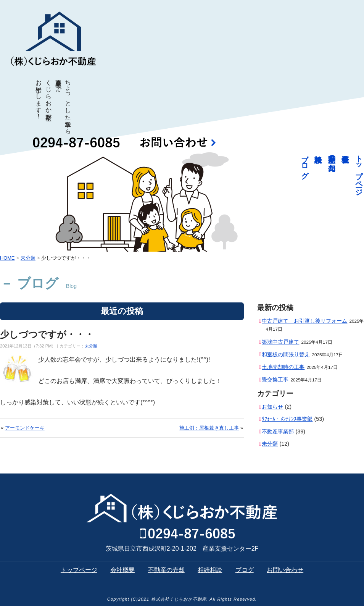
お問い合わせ (285, 570)
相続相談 (210, 570)
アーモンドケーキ (25, 428)
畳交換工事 (275, 380)
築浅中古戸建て (280, 342)
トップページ (359, 171)
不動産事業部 (278, 431)
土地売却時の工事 (283, 367)
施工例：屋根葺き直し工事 (209, 428)
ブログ (305, 163)
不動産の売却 (332, 154)
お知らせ (272, 407)
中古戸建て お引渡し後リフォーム (304, 321)
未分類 (91, 346)
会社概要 (122, 570)
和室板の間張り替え (286, 354)
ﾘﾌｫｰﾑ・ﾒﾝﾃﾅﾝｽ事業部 (287, 419)
